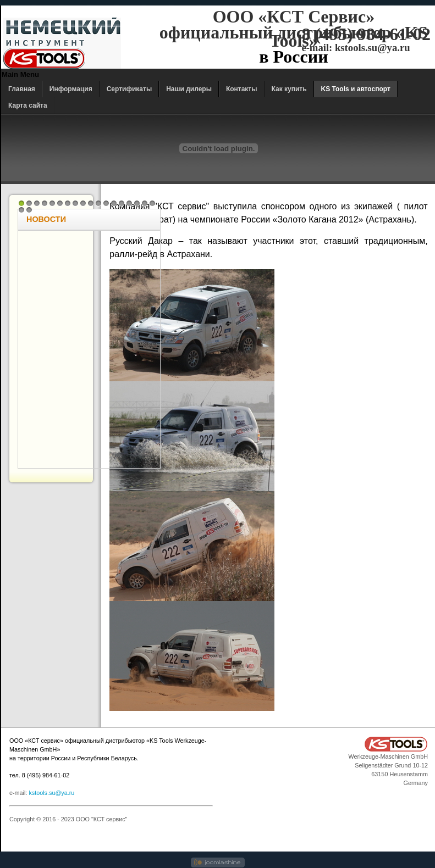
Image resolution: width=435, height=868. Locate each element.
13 (114, 203)
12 (106, 203)
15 (129, 203)
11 (98, 203)
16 (137, 203)
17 (145, 203)
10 (91, 203)
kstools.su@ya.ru (51, 793)
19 (21, 210)
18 (152, 203)
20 (29, 210)
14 (122, 203)
